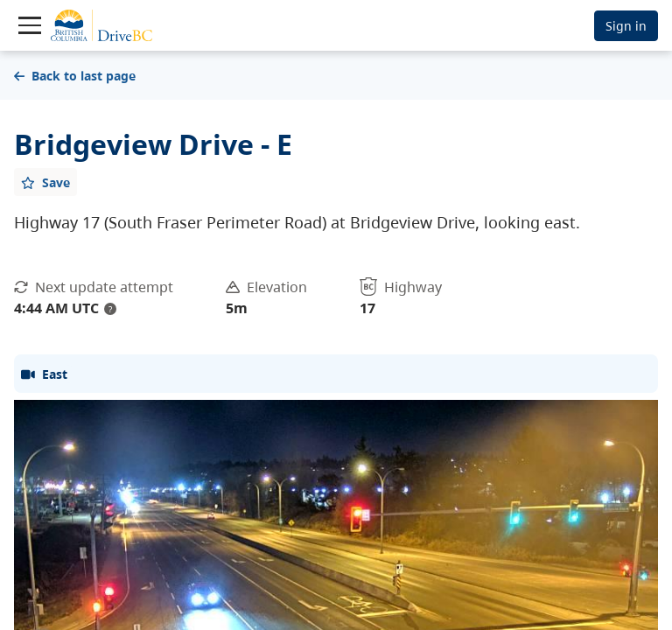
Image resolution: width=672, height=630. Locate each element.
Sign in (626, 26)
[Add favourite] (45, 182)
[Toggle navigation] (30, 25)
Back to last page (75, 76)
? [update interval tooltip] (110, 309)
